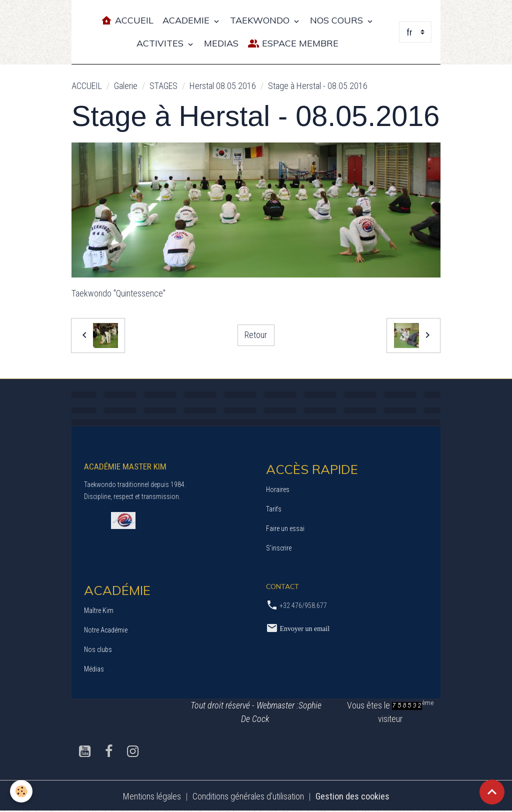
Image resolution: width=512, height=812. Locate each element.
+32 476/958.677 (303, 605)
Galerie (126, 86)
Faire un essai (285, 528)
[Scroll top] (492, 792)
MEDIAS (221, 43)
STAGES (163, 86)
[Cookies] (21, 791)
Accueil (127, 21)
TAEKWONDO (261, 20)
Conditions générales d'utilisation (248, 796)
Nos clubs (98, 649)
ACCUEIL (87, 86)
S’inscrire (279, 548)
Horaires (278, 489)
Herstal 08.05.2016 (223, 86)
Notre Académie (106, 630)
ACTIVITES (161, 43)
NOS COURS (338, 20)
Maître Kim (99, 610)
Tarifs (274, 509)
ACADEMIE (187, 20)
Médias (94, 669)
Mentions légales (152, 796)
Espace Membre (293, 44)
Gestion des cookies (352, 796)
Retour (256, 335)
